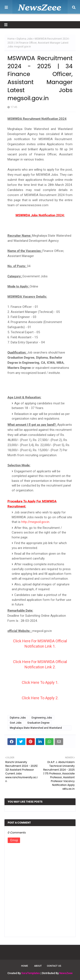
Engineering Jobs (42, 718)
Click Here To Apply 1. (40, 682)
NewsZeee (66, 973)
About (38, 966)
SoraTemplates (31, 973)
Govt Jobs (16, 723)
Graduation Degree (38, 723)
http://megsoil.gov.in (35, 522)
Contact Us (54, 966)
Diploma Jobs (25, 39)
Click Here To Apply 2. (40, 698)
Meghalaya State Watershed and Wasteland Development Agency (36, 728)
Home (11, 39)
